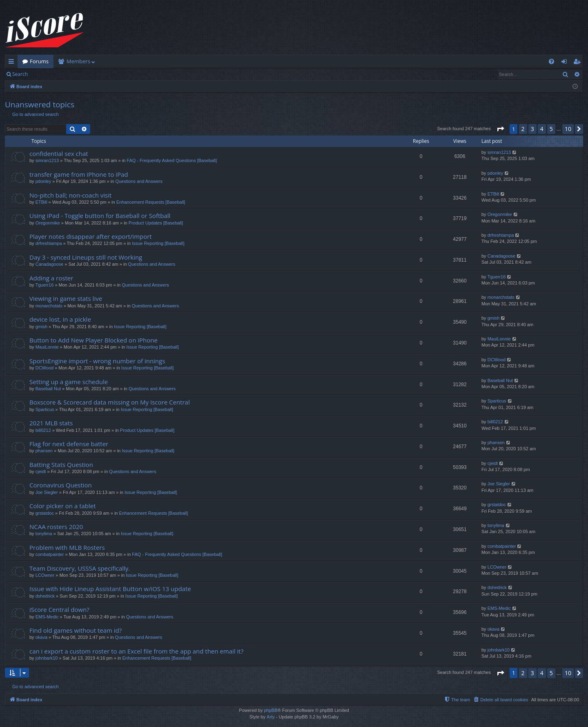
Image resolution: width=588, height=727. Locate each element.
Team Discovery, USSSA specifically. (80, 568)
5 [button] (551, 129)
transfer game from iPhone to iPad (79, 174)
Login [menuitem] (566, 63)
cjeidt (41, 471)
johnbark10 (47, 658)
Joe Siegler (47, 492)
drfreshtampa (49, 243)
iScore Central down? (59, 609)
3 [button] (532, 129)
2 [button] (523, 129)
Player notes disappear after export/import (91, 236)
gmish (41, 327)
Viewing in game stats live (66, 298)
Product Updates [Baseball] (156, 223)
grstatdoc (45, 513)
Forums (39, 61)
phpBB (271, 710)
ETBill (41, 202)
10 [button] (568, 129)
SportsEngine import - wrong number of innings (97, 361)
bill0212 (43, 430)
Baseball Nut (48, 389)
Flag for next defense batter (69, 444)
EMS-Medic (47, 617)
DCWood (45, 368)
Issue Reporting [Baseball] (158, 243)
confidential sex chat (59, 153)
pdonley (43, 181)
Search (20, 74)
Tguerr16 (45, 285)
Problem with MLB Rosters (67, 547)
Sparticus (45, 409)
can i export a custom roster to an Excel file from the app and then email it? (136, 651)
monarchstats (49, 306)
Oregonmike (48, 223)
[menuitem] (551, 61)
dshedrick (45, 596)
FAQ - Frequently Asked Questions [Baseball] (172, 160)
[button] (500, 129)
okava (41, 637)
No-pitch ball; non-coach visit (70, 195)
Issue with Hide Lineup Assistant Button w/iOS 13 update (110, 589)
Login (46, 74)
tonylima (44, 534)
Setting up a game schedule (69, 382)
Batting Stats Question (61, 465)
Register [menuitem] (579, 63)
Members (78, 61)
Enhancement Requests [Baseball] (151, 202)
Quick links (13, 63)
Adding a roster (51, 278)
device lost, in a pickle (60, 319)
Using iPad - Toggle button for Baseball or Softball (100, 216)
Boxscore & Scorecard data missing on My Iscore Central (110, 402)
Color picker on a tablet (63, 506)
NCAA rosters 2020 (56, 527)
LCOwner (45, 575)
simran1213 (47, 160)
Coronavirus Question (61, 485)
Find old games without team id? (76, 630)
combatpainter (50, 554)
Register (73, 74)
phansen (44, 451)
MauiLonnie (47, 347)
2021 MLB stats (51, 423)
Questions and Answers (139, 181)
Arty (271, 717)
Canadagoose (50, 264)
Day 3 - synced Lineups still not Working (86, 257)
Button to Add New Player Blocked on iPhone (94, 340)
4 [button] (542, 129)
